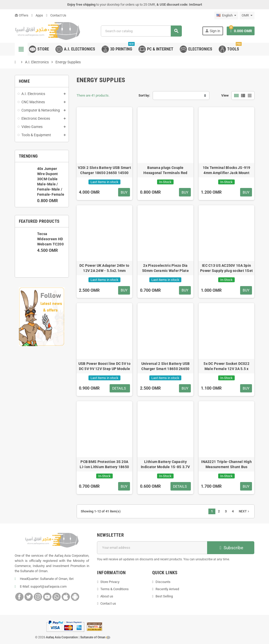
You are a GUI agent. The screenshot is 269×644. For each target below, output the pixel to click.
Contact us (108, 603)
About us (107, 596)
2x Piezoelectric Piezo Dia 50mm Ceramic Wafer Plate (165, 268)
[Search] (141, 31)
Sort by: (144, 95)
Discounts (163, 582)
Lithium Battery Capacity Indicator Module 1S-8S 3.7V (165, 464)
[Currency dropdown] (247, 15)
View (225, 95)
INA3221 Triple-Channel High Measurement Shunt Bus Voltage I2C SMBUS (226, 465)
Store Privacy (110, 582)
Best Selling (164, 596)
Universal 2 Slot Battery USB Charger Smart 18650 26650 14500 (166, 366)
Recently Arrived (167, 589)
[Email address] (152, 548)
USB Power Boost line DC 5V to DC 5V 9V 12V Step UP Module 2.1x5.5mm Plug (104, 366)
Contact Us (56, 15)
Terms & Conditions (115, 589)
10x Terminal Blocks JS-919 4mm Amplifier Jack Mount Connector (227, 170)
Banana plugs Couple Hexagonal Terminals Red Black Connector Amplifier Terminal (165, 170)
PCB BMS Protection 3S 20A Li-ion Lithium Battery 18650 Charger (104, 465)
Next (244, 511)
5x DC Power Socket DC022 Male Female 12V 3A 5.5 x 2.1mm (226, 366)
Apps (37, 15)
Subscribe (231, 548)
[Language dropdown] (226, 15)
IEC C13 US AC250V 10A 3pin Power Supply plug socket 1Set (226, 268)
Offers (22, 15)
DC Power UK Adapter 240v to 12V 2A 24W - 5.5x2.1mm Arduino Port (104, 268)
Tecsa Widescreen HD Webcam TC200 (50, 239)
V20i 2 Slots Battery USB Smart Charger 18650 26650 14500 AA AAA (104, 170)
